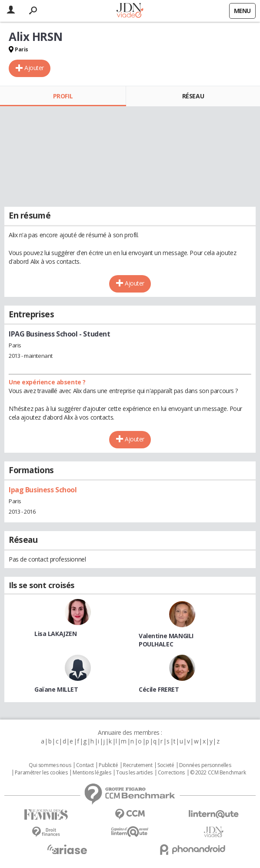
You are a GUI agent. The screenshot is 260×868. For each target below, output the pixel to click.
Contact (85, 765)
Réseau (193, 96)
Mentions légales (92, 773)
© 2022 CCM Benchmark (218, 773)
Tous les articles (134, 773)
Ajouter (34, 68)
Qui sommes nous (50, 765)
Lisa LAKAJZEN (56, 634)
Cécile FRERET (159, 689)
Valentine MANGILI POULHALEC (166, 640)
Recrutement (138, 765)
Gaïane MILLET (56, 689)
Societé (166, 765)
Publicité (108, 765)
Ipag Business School (43, 490)
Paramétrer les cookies (41, 773)
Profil (63, 96)
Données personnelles (205, 765)
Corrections (171, 773)
